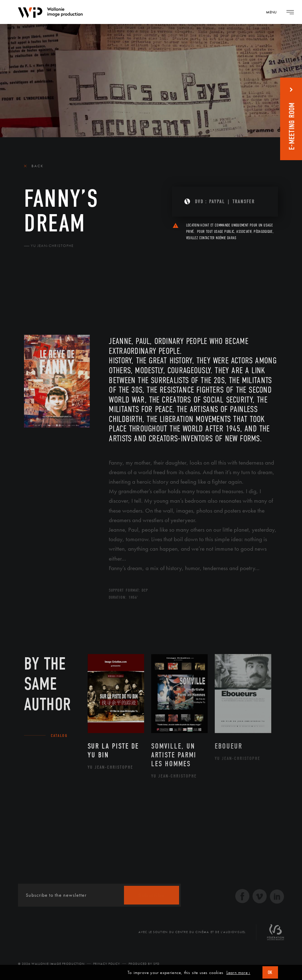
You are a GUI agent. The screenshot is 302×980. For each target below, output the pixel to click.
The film (36, 293)
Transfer (244, 202)
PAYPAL (217, 202)
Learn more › (238, 973)
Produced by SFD (144, 964)
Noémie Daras (226, 238)
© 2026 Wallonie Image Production (51, 964)
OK (270, 972)
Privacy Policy (107, 964)
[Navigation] (274, 12)
